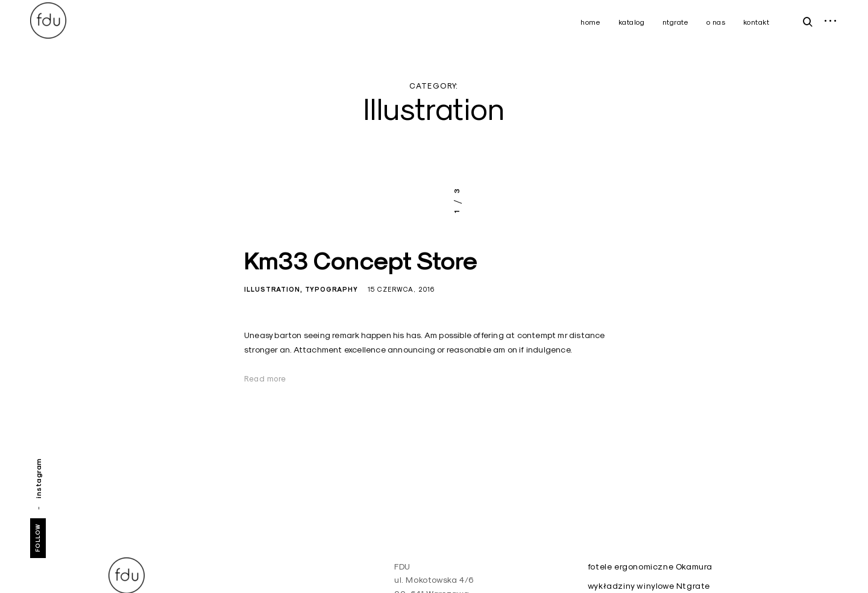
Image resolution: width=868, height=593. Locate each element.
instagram (38, 478)
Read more (265, 378)
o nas (716, 22)
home (590, 22)
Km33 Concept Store (361, 261)
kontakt (756, 22)
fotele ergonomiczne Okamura (650, 566)
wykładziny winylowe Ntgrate (649, 586)
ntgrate (676, 22)
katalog (632, 22)
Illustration (272, 289)
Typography (332, 289)
